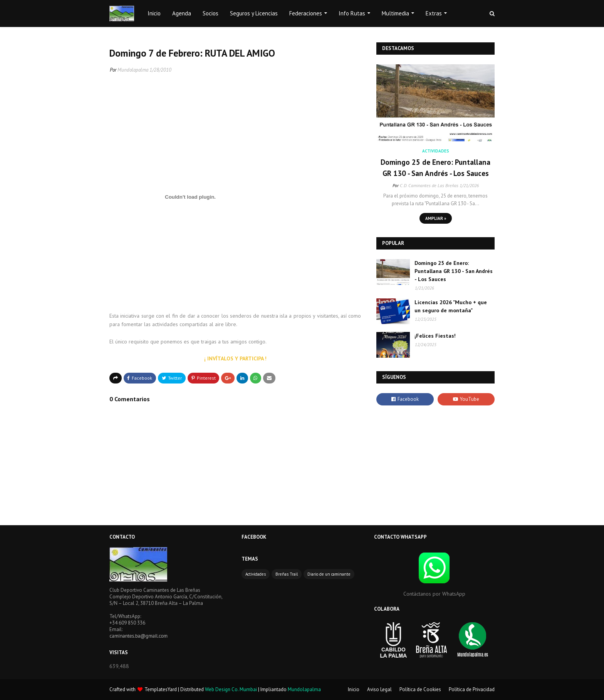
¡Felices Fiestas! (435, 336)
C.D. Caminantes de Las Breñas (429, 185)
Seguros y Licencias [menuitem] (254, 13)
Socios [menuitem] (211, 13)
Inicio (354, 689)
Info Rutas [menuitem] (352, 13)
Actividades (256, 574)
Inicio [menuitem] (154, 13)
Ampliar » (436, 218)
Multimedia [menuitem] (395, 13)
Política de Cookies (420, 689)
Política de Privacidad (472, 689)
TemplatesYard (161, 689)
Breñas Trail (287, 574)
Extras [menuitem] (434, 13)
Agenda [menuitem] (182, 13)
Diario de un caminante (329, 574)
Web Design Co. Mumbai (231, 689)
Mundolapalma (133, 70)
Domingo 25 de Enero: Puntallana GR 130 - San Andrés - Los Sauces (435, 168)
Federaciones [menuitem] (306, 13)
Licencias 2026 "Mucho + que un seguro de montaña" (451, 306)
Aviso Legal (379, 689)
